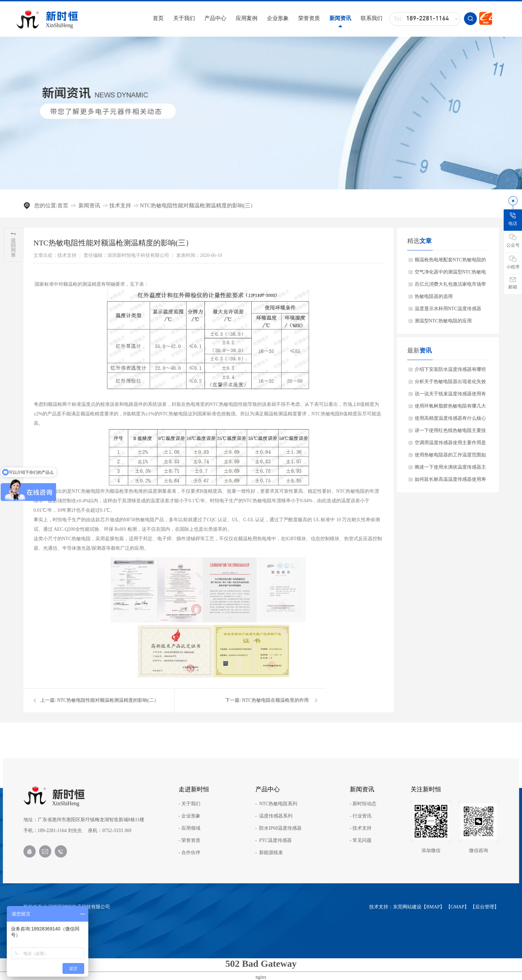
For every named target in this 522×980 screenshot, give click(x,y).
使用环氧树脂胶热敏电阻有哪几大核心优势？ (450, 408)
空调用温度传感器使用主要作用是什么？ (450, 445)
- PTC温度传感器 (274, 841)
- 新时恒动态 (363, 804)
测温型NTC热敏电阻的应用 (443, 321)
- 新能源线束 (269, 853)
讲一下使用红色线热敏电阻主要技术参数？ (450, 432)
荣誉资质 (309, 18)
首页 (158, 18)
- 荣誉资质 (190, 841)
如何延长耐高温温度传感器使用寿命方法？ (450, 481)
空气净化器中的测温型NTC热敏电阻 (450, 274)
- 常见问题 (361, 841)
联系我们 (372, 18)
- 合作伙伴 (190, 853)
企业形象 (278, 18)
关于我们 (184, 18)
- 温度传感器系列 (274, 816)
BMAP (433, 907)
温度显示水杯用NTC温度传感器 (448, 309)
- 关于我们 (190, 804)
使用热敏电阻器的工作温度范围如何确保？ (450, 457)
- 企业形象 (190, 816)
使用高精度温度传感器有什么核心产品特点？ (450, 420)
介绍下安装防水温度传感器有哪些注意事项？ (450, 371)
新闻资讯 (340, 18)
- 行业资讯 (361, 816)
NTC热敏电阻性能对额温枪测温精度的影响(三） (198, 205)
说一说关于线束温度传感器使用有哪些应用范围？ (450, 396)
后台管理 (485, 907)
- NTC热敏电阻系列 (276, 804)
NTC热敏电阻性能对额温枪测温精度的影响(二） (108, 700)
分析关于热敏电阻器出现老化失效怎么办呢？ (450, 383)
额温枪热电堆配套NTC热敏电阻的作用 (450, 262)
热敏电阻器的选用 (434, 296)
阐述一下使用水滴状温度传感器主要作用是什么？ (450, 469)
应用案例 (247, 18)
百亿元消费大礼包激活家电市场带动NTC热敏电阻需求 (450, 286)
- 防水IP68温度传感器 (278, 828)
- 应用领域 (190, 828)
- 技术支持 (361, 828)
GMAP (457, 907)
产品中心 (215, 18)
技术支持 (120, 205)
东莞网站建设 (407, 907)
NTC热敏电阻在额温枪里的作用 (275, 700)
